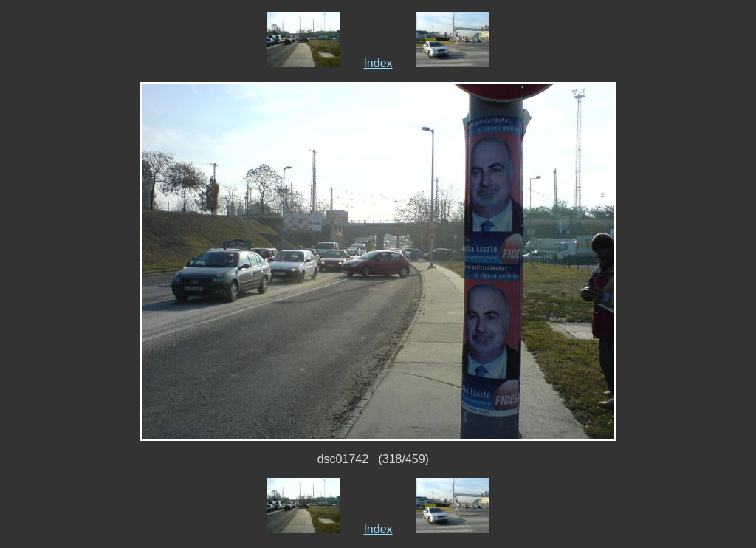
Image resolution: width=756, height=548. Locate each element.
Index (378, 63)
